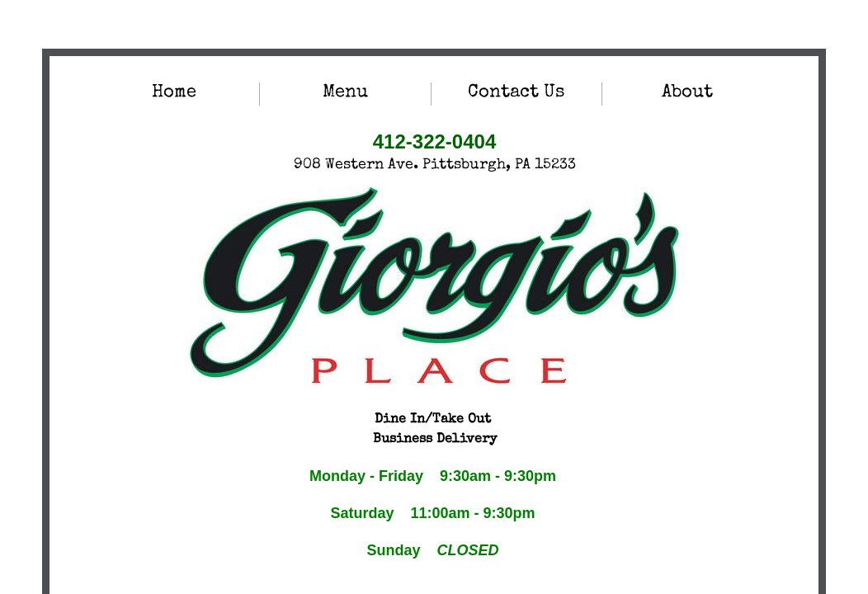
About (687, 93)
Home (174, 93)
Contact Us (516, 93)
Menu (345, 93)
